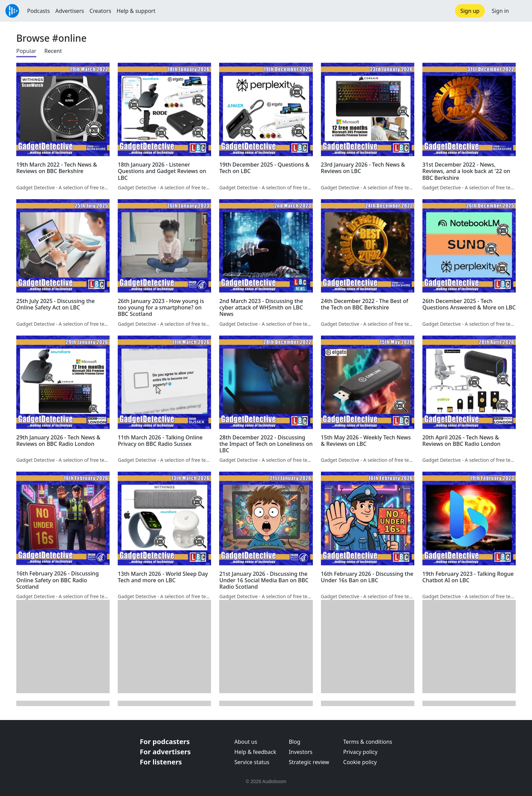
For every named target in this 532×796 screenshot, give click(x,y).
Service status (252, 762)
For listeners (161, 762)
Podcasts (39, 11)
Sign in (500, 11)
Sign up (470, 11)
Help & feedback (255, 752)
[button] (520, 11)
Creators (100, 11)
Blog (294, 742)
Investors (301, 752)
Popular (26, 51)
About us (246, 742)
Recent (53, 51)
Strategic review (309, 762)
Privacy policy (360, 752)
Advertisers (70, 11)
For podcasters (165, 742)
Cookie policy (360, 762)
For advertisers (165, 752)
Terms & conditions (368, 742)
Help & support (136, 11)
